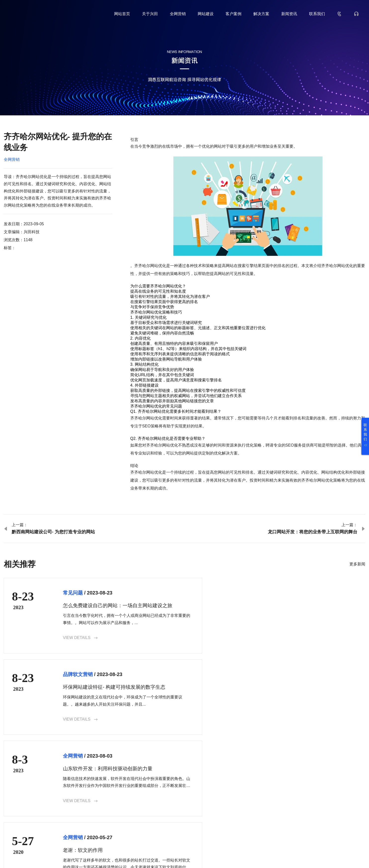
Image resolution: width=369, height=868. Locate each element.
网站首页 (122, 14)
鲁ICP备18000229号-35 (89, 856)
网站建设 (206, 14)
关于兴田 (150, 14)
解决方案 (261, 14)
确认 (352, 818)
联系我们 (317, 14)
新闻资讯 (289, 14)
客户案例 (233, 14)
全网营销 (178, 14)
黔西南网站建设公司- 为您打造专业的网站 (53, 532)
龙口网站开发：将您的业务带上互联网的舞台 (313, 532)
